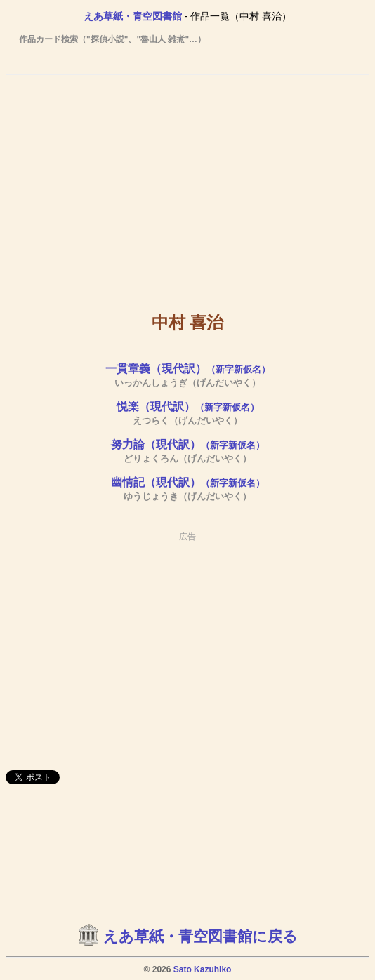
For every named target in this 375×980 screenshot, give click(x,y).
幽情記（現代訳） (188, 482)
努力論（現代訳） (188, 444)
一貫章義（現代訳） (188, 369)
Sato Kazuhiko (203, 969)
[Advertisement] (187, 183)
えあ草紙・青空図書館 (133, 16)
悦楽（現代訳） (188, 407)
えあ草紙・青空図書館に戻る (200, 937)
